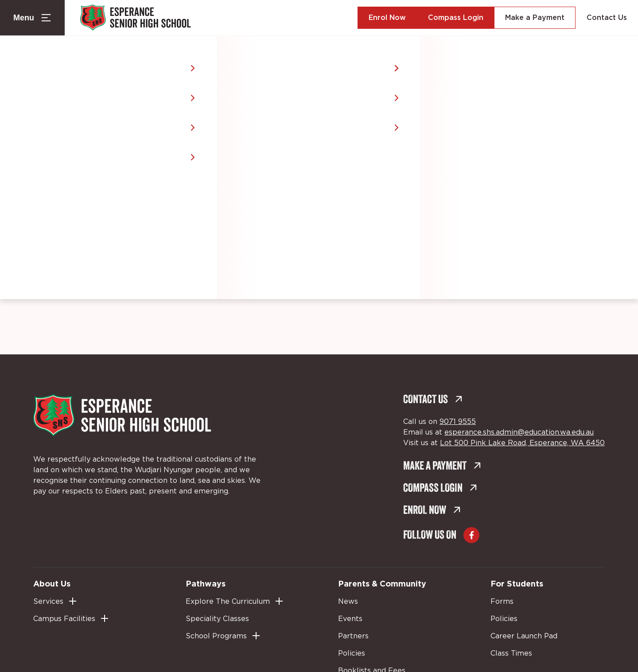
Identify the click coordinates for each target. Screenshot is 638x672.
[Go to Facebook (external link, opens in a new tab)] (471, 535)
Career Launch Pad (524, 636)
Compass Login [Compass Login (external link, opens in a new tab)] (456, 18)
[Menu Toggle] (32, 18)
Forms (502, 602)
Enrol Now (387, 18)
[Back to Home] (136, 18)
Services (48, 602)
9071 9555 (458, 422)
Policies (352, 653)
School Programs (216, 636)
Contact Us (607, 18)
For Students (517, 583)
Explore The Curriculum (228, 602)
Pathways (206, 583)
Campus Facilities (64, 619)
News (348, 602)
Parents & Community (382, 583)
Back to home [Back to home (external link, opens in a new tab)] (311, 210)
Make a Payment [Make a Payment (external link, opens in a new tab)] (535, 18)
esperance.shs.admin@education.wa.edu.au (519, 432)
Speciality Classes (217, 619)
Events (350, 619)
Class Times (511, 653)
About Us (52, 583)
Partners (353, 636)
